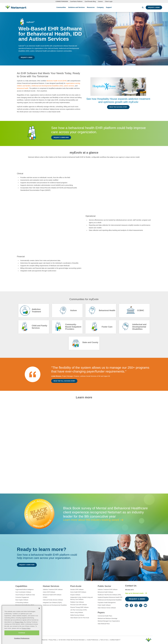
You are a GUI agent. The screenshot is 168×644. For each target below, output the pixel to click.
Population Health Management (107, 603)
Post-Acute (76, 586)
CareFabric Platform (76, 1)
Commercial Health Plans (105, 616)
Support (109, 7)
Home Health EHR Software (78, 592)
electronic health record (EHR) (57, 81)
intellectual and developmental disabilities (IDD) (47, 86)
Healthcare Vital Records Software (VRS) (109, 595)
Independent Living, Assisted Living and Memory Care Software (81, 598)
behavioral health (23, 88)
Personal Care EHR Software (79, 605)
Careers (100, 1)
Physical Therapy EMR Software (79, 607)
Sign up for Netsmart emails (134, 593)
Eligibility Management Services (24, 608)
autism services (69, 86)
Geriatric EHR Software (77, 590)
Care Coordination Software (23, 592)
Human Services (51, 586)
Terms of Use (104, 640)
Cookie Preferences (93, 640)
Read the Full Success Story (64, 381)
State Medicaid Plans (104, 624)
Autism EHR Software (49, 592)
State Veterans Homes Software (107, 608)
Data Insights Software (22, 600)
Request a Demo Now (61, 137)
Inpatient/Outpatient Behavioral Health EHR (110, 597)
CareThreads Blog (90, 1)
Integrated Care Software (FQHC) (52, 603)
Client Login (109, 1)
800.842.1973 (129, 590)
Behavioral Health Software (105, 592)
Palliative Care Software (77, 602)
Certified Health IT (115, 640)
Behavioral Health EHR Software (52, 595)
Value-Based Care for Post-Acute (80, 618)
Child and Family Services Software (53, 600)
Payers (101, 612)
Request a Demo (154, 7)
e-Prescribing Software (22, 603)
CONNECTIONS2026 (62, 1)
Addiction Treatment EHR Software (53, 590)
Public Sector (104, 586)
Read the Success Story (118, 107)
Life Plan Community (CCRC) (79, 610)
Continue (22, 638)
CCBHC (45, 597)
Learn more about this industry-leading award (91, 520)
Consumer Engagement (22, 597)
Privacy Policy (53, 640)
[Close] (39, 614)
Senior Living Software (77, 612)
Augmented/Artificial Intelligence (24, 590)
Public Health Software (104, 605)
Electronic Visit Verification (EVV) (25, 605)
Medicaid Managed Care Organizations (109, 621)
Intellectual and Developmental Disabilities (55, 605)
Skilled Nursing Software (77, 615)
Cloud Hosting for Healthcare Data (25, 595)
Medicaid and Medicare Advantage (107, 618)
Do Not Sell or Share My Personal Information (72, 640)
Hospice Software (75, 595)
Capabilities (21, 586)
